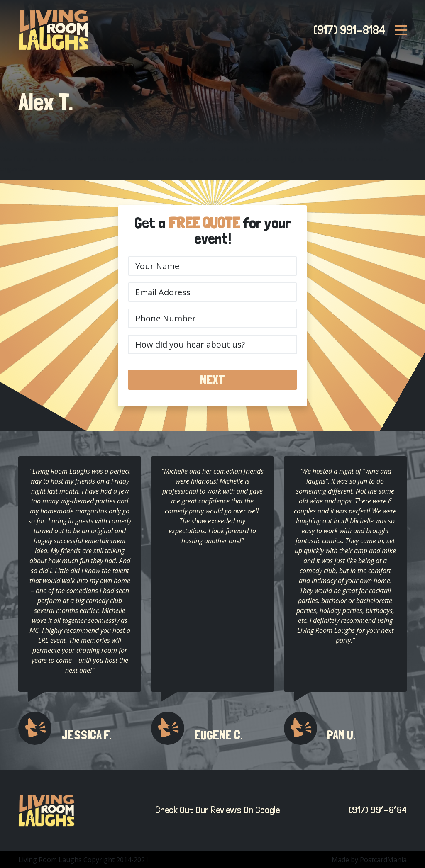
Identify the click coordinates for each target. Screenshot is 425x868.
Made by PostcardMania (369, 860)
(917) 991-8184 (347, 30)
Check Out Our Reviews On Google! (216, 810)
